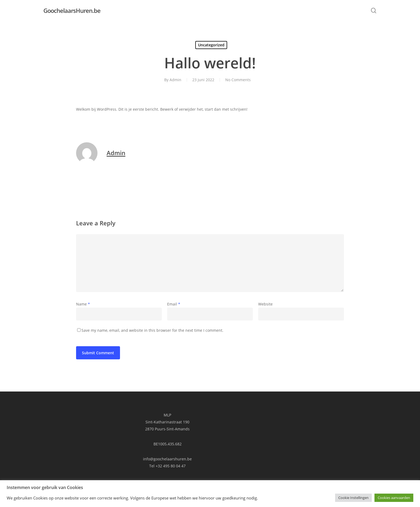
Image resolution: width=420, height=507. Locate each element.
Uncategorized (211, 45)
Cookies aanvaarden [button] (394, 498)
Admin (175, 80)
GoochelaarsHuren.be (72, 10)
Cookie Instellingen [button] (353, 498)
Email (174, 304)
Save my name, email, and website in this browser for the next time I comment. (152, 330)
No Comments (238, 80)
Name (83, 304)
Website (265, 304)
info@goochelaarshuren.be (167, 459)
